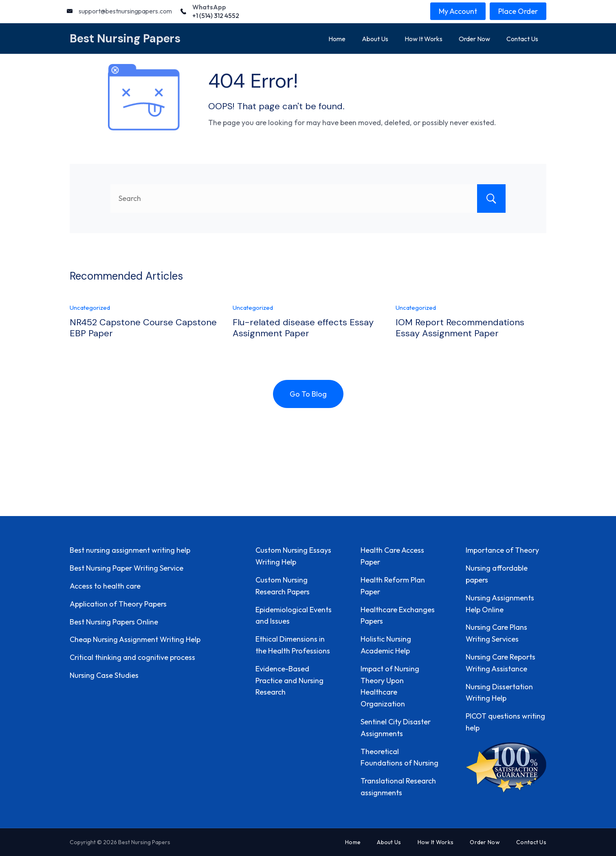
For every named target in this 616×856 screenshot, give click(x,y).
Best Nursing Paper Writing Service (126, 568)
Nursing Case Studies (104, 675)
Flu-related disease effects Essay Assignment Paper (303, 328)
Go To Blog (308, 394)
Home (337, 39)
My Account (458, 11)
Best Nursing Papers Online (114, 622)
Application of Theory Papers (118, 604)
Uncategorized (90, 308)
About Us (375, 39)
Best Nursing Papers (125, 39)
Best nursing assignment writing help (130, 550)
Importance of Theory (502, 550)
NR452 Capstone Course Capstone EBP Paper (143, 328)
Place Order (518, 11)
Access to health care (105, 586)
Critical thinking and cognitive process (132, 657)
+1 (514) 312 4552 (216, 15)
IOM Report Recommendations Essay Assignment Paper (460, 328)
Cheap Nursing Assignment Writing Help (135, 639)
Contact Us (522, 39)
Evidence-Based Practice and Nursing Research (289, 681)
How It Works (423, 39)
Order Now (474, 39)
